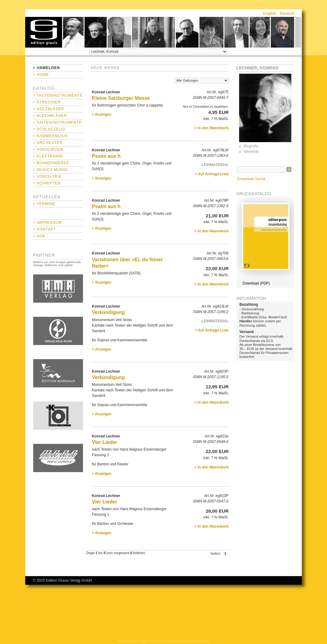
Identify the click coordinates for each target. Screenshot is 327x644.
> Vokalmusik (48, 149)
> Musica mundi (50, 170)
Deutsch (287, 13)
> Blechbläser (50, 116)
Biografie (251, 146)
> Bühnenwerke (51, 163)
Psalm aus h (106, 156)
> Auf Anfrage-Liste (212, 174)
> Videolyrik (47, 177)
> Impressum (47, 223)
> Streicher (47, 102)
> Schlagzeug (49, 129)
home (44, 32)
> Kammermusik (50, 136)
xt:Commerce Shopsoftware (187, 641)
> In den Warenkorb (212, 128)
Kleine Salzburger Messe (121, 98)
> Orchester (48, 143)
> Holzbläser (49, 109)
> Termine (44, 204)
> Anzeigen (102, 114)
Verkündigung (108, 312)
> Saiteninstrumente (57, 122)
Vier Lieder (104, 442)
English (270, 13)
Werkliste (251, 152)
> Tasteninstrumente (58, 95)
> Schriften (47, 183)
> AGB (39, 236)
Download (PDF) (256, 283)
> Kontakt (44, 229)
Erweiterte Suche (251, 179)
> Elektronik (48, 156)
